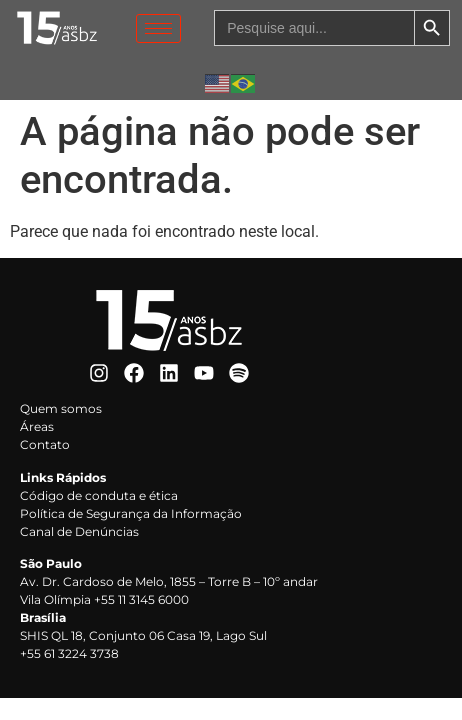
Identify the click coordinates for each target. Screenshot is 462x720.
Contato (45, 444)
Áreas (37, 426)
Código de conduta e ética (99, 495)
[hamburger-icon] (158, 28)
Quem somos (61, 408)
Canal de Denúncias (79, 531)
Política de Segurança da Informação (131, 513)
